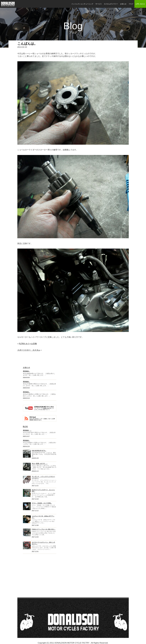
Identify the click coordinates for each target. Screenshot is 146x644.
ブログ (131, 4)
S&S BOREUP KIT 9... (39, 451)
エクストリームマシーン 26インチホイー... (43, 543)
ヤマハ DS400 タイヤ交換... (42, 503)
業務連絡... (26, 371)
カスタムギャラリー (111, 4)
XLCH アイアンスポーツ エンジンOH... (43, 491)
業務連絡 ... (27, 430)
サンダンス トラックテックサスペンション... (43, 477)
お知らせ (123, 4)
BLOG (25, 427)
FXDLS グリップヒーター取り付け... (44, 529)
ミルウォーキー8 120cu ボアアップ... (43, 517)
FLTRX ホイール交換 (28, 344)
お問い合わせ (140, 4)
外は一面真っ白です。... (40, 464)
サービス (99, 4)
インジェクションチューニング (82, 4)
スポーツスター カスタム (29, 350)
